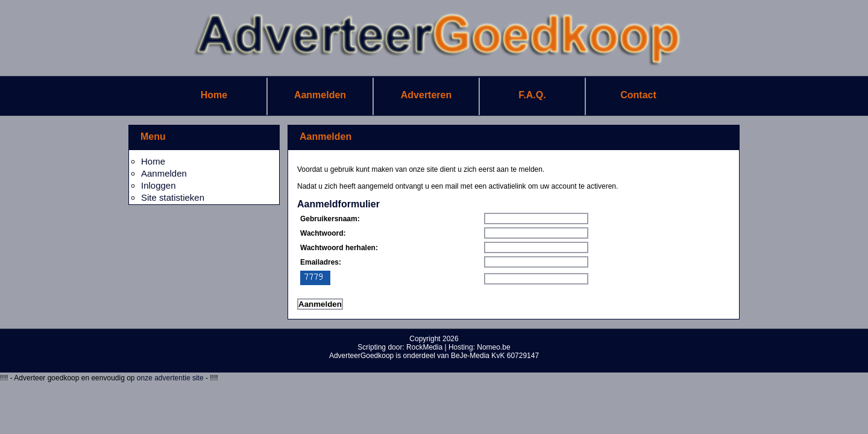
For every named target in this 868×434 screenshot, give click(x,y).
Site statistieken (173, 197)
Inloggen (159, 185)
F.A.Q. (532, 95)
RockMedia (424, 347)
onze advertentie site (171, 378)
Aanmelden (320, 95)
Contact (638, 95)
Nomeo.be (493, 347)
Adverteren (426, 95)
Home (214, 95)
